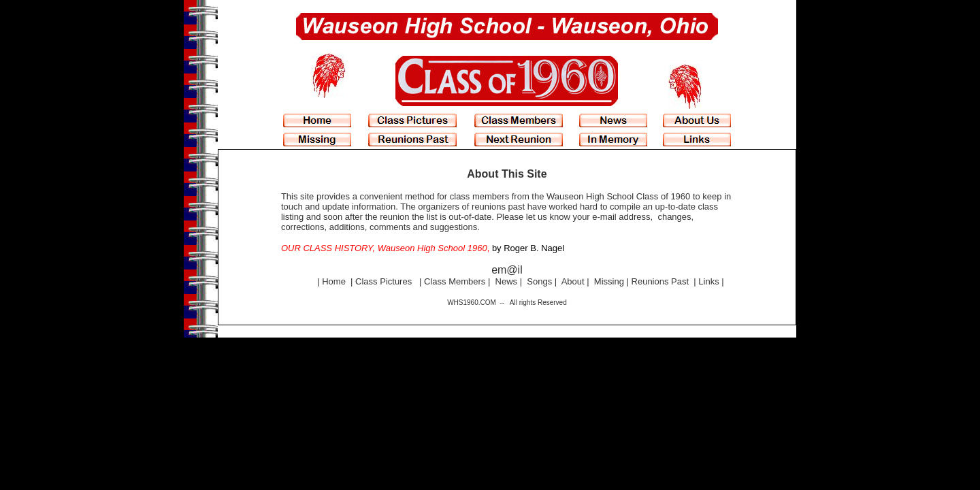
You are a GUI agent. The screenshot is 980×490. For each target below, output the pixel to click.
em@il (507, 270)
